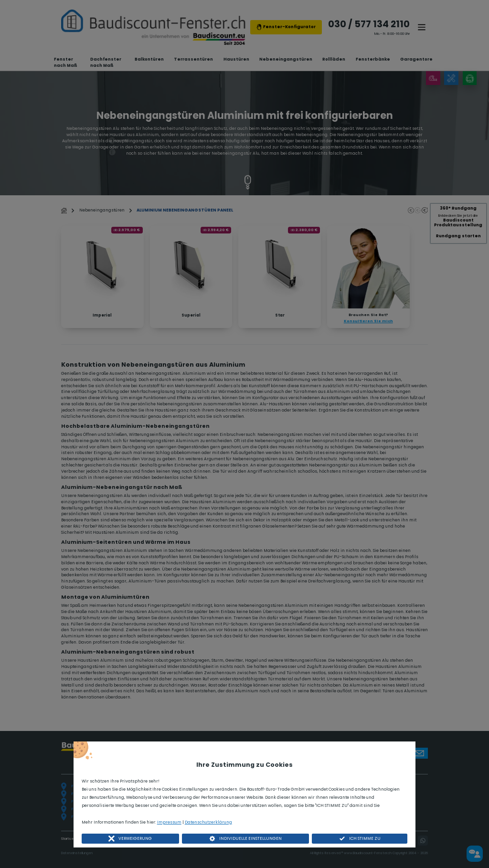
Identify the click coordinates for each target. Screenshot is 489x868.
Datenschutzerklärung (208, 822)
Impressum (169, 822)
